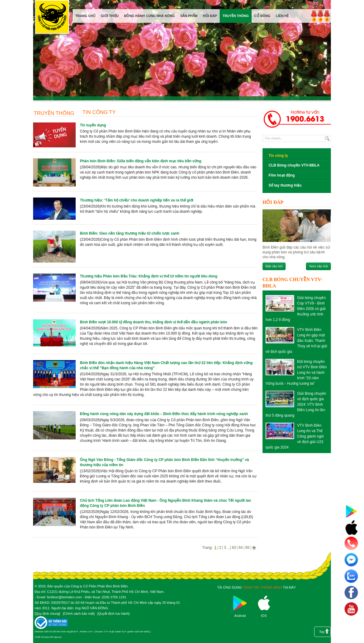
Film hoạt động (282, 175)
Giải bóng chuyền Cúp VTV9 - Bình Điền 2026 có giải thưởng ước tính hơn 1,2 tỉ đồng (296, 309)
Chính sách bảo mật (79, 614)
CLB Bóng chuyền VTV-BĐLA (294, 165)
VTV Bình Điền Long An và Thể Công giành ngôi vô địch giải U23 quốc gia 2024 (295, 436)
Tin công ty (99, 112)
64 (240, 548)
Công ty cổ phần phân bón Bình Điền (52, 18)
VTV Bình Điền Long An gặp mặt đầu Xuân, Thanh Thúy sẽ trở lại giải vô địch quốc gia (296, 341)
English (316, 3)
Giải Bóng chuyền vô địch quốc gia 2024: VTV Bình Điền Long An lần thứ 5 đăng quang (296, 404)
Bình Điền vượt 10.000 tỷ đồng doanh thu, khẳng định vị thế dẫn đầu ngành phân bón (153, 322)
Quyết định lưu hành (113, 614)
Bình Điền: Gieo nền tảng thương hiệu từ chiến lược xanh (130, 233)
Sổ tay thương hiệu (285, 185)
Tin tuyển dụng (93, 125)
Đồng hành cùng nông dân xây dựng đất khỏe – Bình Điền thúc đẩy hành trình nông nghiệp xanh (164, 414)
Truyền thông (54, 113)
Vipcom (58, 637)
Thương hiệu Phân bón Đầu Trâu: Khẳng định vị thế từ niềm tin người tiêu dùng (149, 276)
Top (322, 632)
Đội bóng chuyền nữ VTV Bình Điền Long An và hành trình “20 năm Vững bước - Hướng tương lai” (296, 373)
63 (234, 548)
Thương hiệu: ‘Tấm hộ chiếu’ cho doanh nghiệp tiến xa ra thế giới (137, 200)
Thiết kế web (42, 637)
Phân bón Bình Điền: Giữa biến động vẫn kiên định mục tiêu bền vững (141, 161)
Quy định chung (47, 614)
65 (247, 548)
